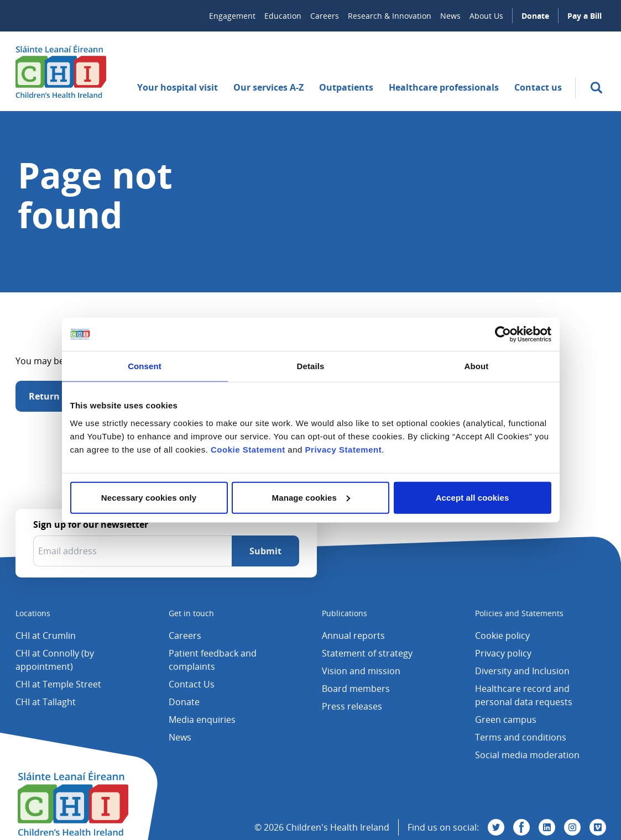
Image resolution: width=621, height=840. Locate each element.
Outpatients (346, 87)
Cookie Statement (248, 449)
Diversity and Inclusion (522, 671)
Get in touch (191, 613)
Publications (345, 613)
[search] (596, 88)
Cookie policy (502, 636)
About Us (486, 16)
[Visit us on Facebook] (521, 827)
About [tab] (477, 366)
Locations (33, 613)
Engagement (232, 16)
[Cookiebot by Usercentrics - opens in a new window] (503, 334)
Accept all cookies (473, 497)
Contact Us (192, 684)
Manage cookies (311, 497)
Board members (356, 689)
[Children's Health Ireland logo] (61, 71)
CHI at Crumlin (46, 636)
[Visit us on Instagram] (572, 827)
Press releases (352, 706)
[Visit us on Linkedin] (547, 827)
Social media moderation (527, 755)
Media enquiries (202, 720)
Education (283, 16)
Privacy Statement (344, 449)
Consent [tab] (145, 366)
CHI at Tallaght (46, 702)
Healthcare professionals (444, 87)
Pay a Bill (585, 16)
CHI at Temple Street (58, 684)
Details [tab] (311, 366)
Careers (325, 16)
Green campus (506, 720)
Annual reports (353, 636)
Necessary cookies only (149, 497)
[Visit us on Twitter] (496, 827)
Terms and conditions (521, 737)
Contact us (538, 87)
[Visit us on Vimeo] (598, 827)
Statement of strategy (367, 653)
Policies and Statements (519, 613)
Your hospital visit (178, 87)
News (450, 16)
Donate (535, 16)
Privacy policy (503, 653)
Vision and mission (361, 671)
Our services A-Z (268, 87)
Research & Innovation (390, 16)
